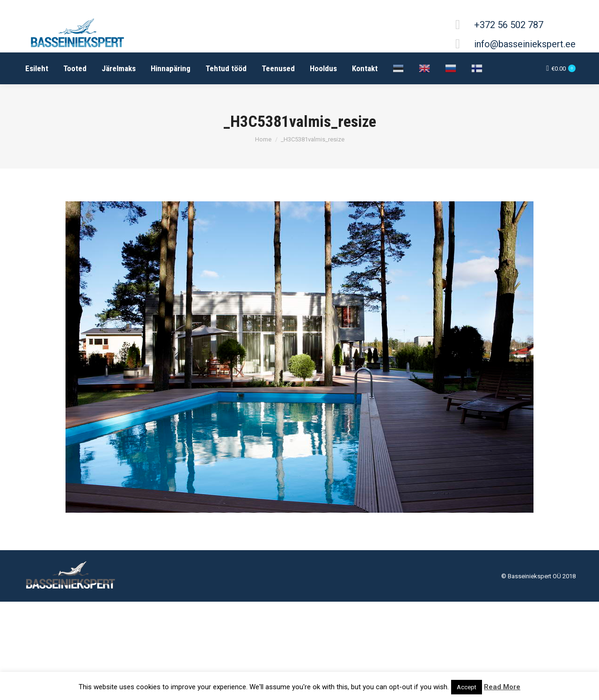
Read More (502, 687)
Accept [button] (467, 687)
